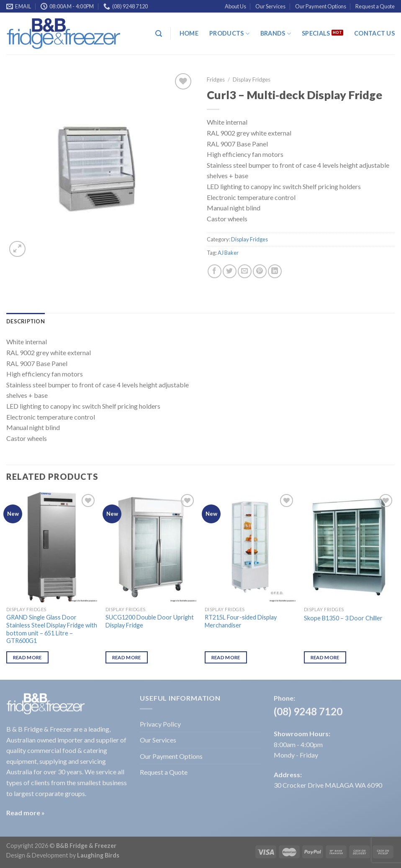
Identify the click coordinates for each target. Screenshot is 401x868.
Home (189, 33)
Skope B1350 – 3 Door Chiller (343, 618)
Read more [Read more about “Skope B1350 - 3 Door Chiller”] (325, 657)
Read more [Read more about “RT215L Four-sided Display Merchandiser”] (226, 657)
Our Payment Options (321, 6)
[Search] (159, 34)
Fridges (216, 79)
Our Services (270, 6)
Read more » (26, 813)
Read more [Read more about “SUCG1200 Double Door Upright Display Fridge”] (127, 657)
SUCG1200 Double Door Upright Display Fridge (150, 621)
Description (26, 321)
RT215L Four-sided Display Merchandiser (241, 621)
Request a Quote (375, 6)
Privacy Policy (160, 724)
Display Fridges (252, 79)
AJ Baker (228, 253)
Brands (276, 34)
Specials (316, 33)
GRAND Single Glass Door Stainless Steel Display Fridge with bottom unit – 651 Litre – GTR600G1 (52, 629)
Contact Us (374, 33)
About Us (235, 6)
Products (229, 34)
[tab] (26, 321)
